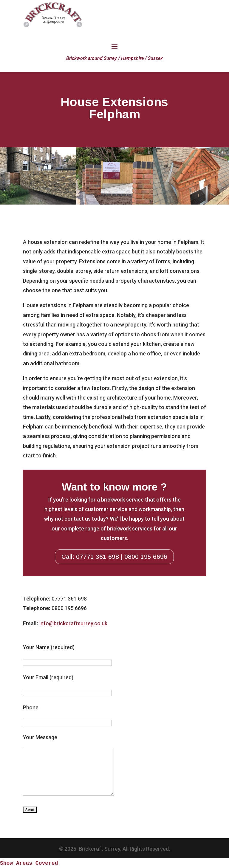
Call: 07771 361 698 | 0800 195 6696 (114, 557)
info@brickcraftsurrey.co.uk (73, 623)
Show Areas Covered (29, 863)
